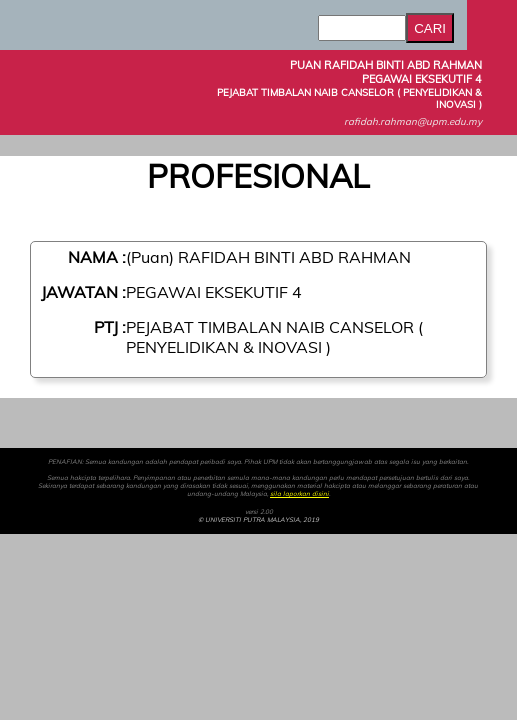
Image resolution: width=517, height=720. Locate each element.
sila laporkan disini (299, 494)
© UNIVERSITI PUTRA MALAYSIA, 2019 (258, 520)
